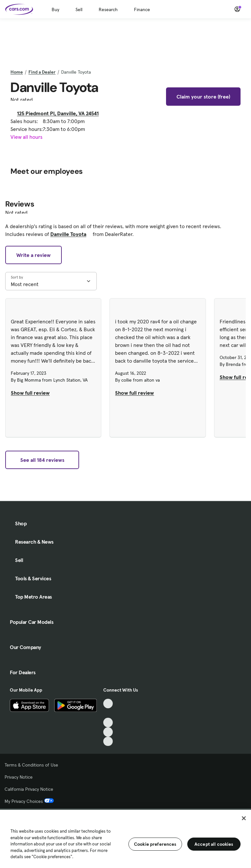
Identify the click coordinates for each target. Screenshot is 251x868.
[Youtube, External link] (108, 723)
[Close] (244, 818)
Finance (142, 9)
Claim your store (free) (203, 97)
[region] (125, 838)
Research (108, 9)
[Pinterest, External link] (108, 741)
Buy (55, 9)
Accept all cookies (214, 844)
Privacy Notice (19, 777)
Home (17, 72)
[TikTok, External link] (108, 704)
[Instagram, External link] (108, 732)
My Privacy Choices (29, 801)
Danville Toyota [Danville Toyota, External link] (71, 234)
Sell (79, 9)
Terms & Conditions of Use (31, 765)
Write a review (33, 255)
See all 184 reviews (42, 460)
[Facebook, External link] (108, 713)
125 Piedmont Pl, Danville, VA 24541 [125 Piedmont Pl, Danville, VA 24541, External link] (60, 113)
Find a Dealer (42, 72)
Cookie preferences (155, 844)
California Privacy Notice (29, 789)
